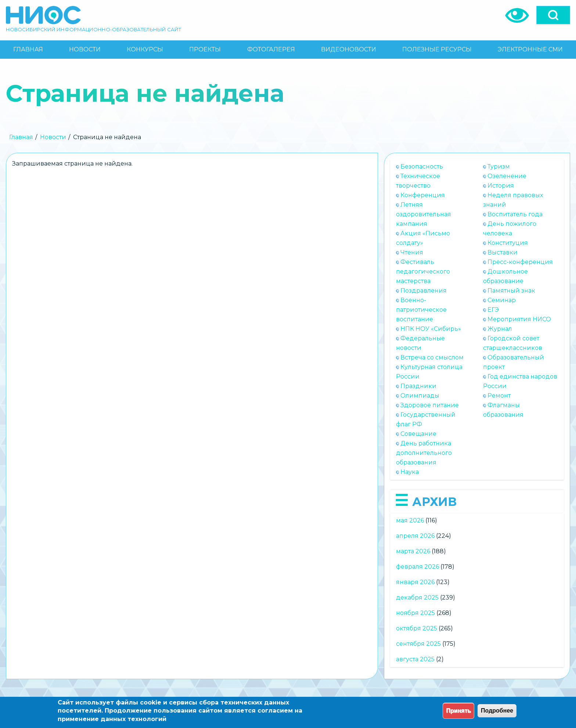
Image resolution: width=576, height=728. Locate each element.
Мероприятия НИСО (519, 319)
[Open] (553, 15)
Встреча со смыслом (432, 357)
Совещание (418, 434)
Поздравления (424, 291)
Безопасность (422, 166)
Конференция (423, 195)
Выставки (503, 252)
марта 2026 (413, 551)
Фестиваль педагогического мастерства (423, 271)
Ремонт (499, 396)
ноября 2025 (415, 613)
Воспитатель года (515, 214)
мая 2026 (410, 520)
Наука (410, 472)
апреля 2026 (415, 536)
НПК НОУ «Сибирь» (431, 329)
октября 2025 (417, 628)
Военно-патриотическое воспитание (421, 310)
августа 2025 (415, 659)
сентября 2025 (418, 644)
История (501, 186)
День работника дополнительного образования (424, 453)
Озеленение (507, 176)
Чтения (412, 252)
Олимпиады (420, 396)
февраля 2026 (417, 567)
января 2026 (415, 582)
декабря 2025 (417, 597)
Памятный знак (511, 291)
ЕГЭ (493, 310)
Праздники (418, 386)
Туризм (499, 166)
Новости (53, 137)
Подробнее (497, 711)
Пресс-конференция (520, 262)
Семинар (502, 300)
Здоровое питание (430, 405)
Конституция (508, 243)
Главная (21, 137)
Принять (458, 711)
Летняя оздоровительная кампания (424, 214)
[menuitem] (28, 50)
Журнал (500, 329)
